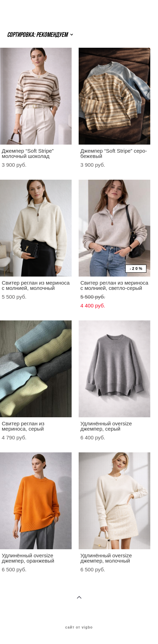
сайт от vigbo (79, 628)
